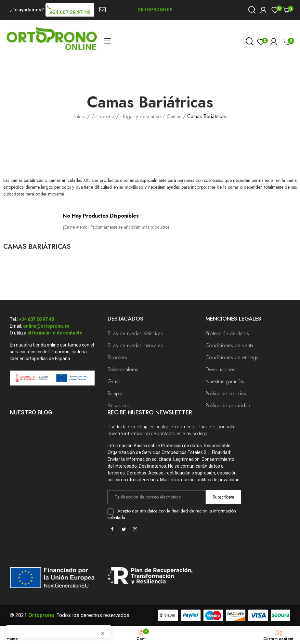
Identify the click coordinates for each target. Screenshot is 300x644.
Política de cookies (226, 393)
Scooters (117, 357)
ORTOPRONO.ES (155, 10)
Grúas (114, 381)
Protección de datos (227, 333)
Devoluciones (220, 369)
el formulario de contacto (55, 333)
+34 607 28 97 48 (36, 319)
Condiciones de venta (229, 345)
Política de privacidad (228, 405)
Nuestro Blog (31, 412)
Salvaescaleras (123, 369)
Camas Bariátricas (37, 247)
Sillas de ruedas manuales (135, 345)
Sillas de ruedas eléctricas (135, 333)
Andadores (120, 405)
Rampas (116, 393)
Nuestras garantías (225, 381)
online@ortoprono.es (46, 326)
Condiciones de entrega (232, 357)
